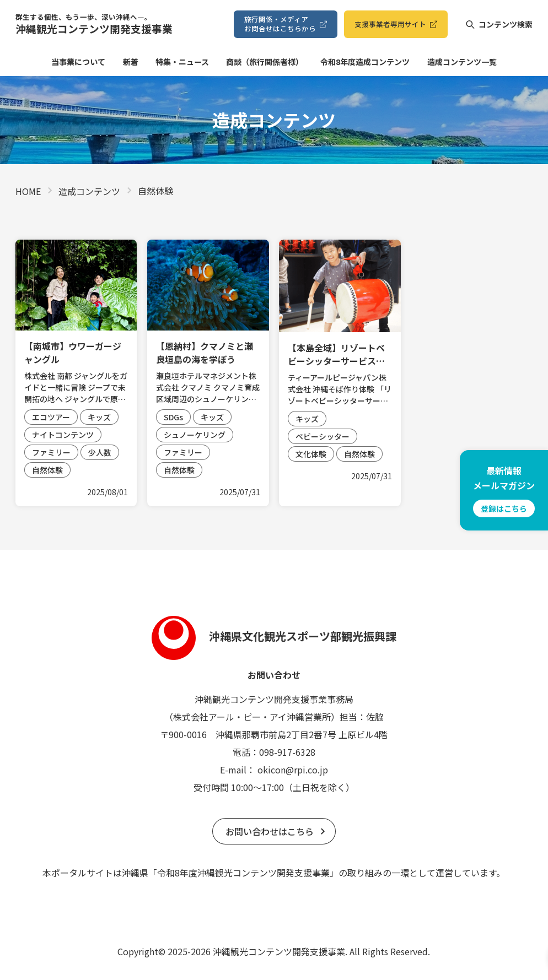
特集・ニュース (182, 62)
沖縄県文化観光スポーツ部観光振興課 (274, 636)
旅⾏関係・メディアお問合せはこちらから (280, 23)
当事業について (78, 62)
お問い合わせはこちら (270, 831)
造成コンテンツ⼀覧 (462, 62)
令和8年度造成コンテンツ (365, 62)
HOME (28, 191)
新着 (131, 62)
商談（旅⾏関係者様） (265, 62)
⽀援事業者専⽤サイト (390, 24)
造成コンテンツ (89, 191)
